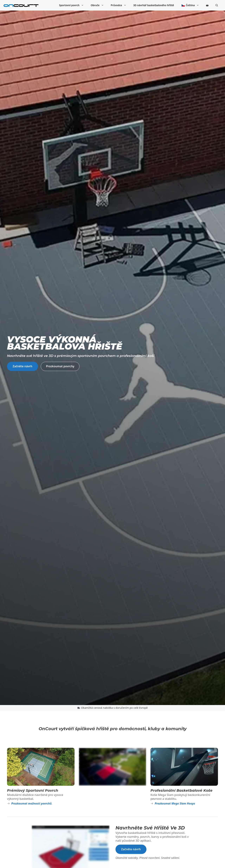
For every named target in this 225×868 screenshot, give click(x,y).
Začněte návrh (22, 366)
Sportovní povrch (73, 5)
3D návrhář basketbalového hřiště (154, 5)
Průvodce (120, 5)
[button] (217, 5)
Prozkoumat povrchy (60, 366)
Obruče (99, 5)
